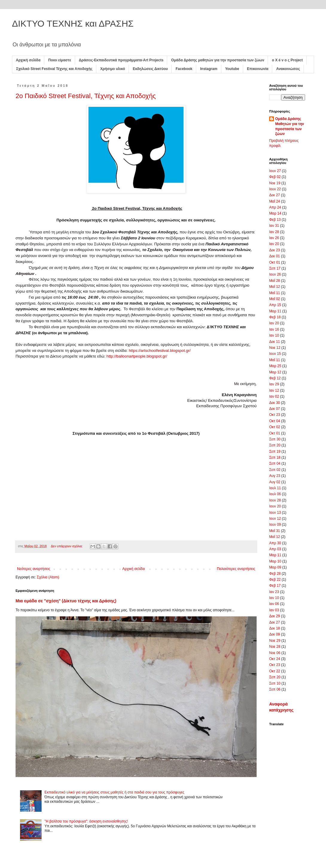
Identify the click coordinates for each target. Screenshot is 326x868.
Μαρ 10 (275, 561)
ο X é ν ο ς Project (287, 60)
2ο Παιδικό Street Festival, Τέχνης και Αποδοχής (86, 96)
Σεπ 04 (275, 463)
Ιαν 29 (274, 384)
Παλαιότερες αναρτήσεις (236, 569)
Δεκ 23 (275, 250)
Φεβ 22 (275, 580)
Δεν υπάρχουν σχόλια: (67, 546)
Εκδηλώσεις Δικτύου (150, 69)
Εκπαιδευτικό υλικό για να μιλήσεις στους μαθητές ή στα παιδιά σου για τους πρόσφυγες (115, 792)
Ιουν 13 (275, 513)
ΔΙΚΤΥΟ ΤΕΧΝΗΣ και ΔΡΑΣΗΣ (73, 23)
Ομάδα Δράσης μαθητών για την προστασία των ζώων (218, 60)
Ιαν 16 (274, 329)
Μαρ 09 (275, 567)
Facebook (184, 69)
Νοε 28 (275, 647)
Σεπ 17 (275, 268)
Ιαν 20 (274, 244)
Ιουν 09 (275, 525)
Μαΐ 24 (275, 201)
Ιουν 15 (275, 354)
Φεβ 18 (275, 317)
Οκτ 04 (275, 421)
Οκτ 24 (275, 659)
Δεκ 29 (275, 616)
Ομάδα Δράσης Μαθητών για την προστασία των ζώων (290, 126)
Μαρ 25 (275, 366)
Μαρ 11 (275, 311)
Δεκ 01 (275, 256)
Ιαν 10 (274, 335)
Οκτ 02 (275, 427)
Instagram (209, 69)
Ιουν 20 (275, 506)
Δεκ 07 (275, 409)
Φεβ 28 (275, 574)
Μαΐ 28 (275, 281)
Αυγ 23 (275, 476)
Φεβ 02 (275, 177)
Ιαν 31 (274, 226)
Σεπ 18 (275, 457)
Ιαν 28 (274, 232)
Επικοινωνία (258, 69)
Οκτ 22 (275, 671)
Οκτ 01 (275, 262)
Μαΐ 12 (275, 287)
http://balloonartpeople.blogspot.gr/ (137, 356)
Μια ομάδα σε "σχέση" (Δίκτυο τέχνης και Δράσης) (66, 601)
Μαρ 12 (275, 372)
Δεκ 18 (275, 628)
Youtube (232, 69)
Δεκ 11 (275, 342)
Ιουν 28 (275, 500)
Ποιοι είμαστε (60, 60)
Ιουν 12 (275, 519)
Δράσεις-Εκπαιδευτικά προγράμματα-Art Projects (121, 60)
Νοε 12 (275, 348)
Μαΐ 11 (275, 293)
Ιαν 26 (274, 238)
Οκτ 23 (275, 415)
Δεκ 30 (275, 403)
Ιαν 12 (274, 390)
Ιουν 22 (275, 189)
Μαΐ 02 (275, 299)
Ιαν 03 (274, 610)
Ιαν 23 (274, 592)
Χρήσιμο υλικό (113, 69)
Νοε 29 (275, 641)
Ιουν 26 (275, 274)
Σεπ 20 (275, 445)
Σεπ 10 (275, 683)
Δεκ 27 (275, 195)
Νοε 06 (275, 653)
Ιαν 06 (274, 604)
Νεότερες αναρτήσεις (34, 569)
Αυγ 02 (275, 482)
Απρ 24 (275, 207)
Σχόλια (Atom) (48, 577)
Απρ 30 (275, 543)
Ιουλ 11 (275, 488)
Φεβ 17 (275, 586)
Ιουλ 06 (275, 494)
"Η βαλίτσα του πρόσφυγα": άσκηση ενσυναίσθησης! (86, 821)
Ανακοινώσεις (288, 69)
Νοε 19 (275, 183)
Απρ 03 (275, 549)
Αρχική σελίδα (28, 60)
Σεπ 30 (275, 439)
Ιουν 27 (275, 171)
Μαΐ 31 (275, 531)
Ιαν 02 (274, 396)
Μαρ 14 (275, 213)
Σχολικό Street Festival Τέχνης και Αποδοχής (54, 69)
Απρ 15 (275, 305)
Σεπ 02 (275, 470)
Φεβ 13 (275, 220)
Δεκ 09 (275, 634)
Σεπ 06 (275, 689)
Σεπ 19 (275, 452)
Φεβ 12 (275, 378)
